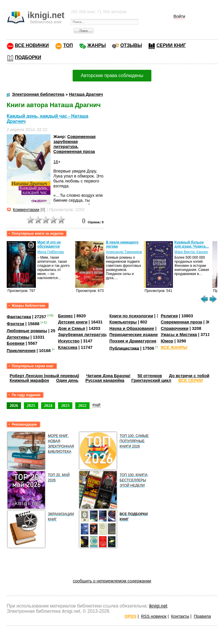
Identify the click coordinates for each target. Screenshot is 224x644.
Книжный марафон (29, 380)
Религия (169, 316)
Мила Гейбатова (51, 252)
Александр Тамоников (124, 252)
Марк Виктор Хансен (191, 252)
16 (56, 162)
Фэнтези (15, 324)
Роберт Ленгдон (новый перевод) (44, 376)
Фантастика (19, 316)
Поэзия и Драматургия (133, 341)
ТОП (68, 45)
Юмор (167, 341)
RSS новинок (154, 616)
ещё (97, 405)
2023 (65, 405)
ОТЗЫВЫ (131, 45)
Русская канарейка (105, 380)
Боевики (16, 343)
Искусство (69, 341)
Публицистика (124, 348)
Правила (202, 616)
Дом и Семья (72, 328)
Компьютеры (123, 322)
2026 (14, 405)
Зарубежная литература (83, 335)
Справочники (175, 328)
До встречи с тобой (189, 376)
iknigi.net (158, 606)
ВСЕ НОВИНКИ (32, 45)
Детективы (18, 337)
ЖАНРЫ (97, 45)
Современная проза (74, 152)
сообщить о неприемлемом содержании (112, 581)
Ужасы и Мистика (179, 335)
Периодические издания (135, 335)
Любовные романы (27, 331)
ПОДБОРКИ (28, 57)
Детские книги (73, 322)
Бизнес (65, 316)
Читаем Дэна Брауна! (108, 376)
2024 (48, 405)
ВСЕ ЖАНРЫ (174, 347)
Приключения (21, 351)
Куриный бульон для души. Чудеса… (192, 244)
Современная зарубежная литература (75, 142)
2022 (82, 405)
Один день (67, 380)
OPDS (131, 616)
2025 (31, 405)
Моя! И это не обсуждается (49, 244)
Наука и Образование (132, 328)
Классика (68, 347)
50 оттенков (150, 376)
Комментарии (26, 210)
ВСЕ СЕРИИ (190, 380)
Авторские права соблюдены (112, 75)
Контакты (180, 616)
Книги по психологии (131, 316)
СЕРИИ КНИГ (171, 45)
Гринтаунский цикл (151, 380)
